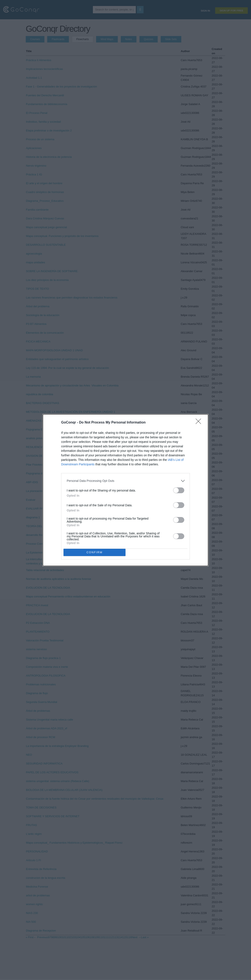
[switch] (179, 490)
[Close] (200, 423)
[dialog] (125, 490)
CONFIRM (95, 552)
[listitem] (125, 481)
